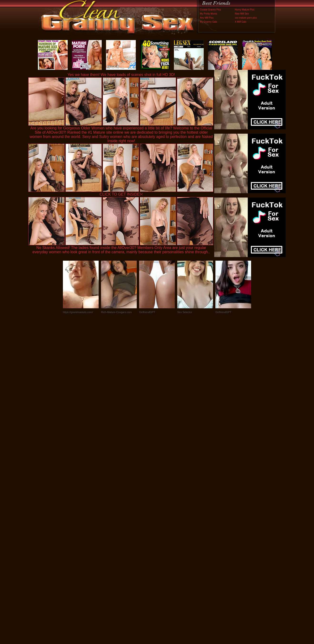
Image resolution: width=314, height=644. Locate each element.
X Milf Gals (241, 22)
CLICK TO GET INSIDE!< (121, 194)
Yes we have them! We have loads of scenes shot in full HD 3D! (121, 75)
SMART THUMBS (165, 545)
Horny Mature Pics (245, 10)
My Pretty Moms (208, 14)
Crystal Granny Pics (210, 10)
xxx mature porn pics (246, 18)
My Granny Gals (208, 22)
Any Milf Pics (207, 18)
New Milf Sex (242, 14)
